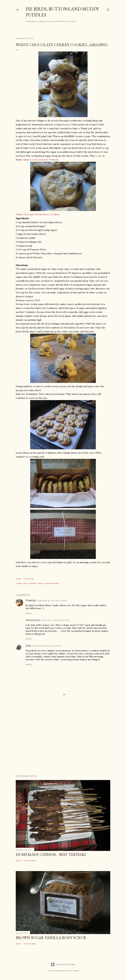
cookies (33, 583)
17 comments (30, 944)
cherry (26, 583)
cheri (28, 646)
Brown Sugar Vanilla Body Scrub (51, 938)
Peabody (31, 600)
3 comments (30, 860)
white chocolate (51, 583)
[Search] (108, 9)
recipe (99, 156)
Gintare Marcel (72, 971)
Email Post (29, 579)
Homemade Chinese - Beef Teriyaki (51, 854)
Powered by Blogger (63, 964)
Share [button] (18, 579)
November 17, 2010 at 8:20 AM (55, 620)
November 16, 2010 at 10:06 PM (52, 600)
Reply (29, 613)
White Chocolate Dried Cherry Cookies (56, 189)
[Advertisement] (63, 744)
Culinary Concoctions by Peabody (40, 160)
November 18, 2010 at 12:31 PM (47, 646)
